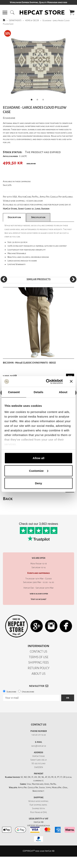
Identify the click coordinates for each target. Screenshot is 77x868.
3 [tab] (44, 101)
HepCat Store (38, 756)
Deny (39, 483)
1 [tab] (33, 101)
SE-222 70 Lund (38, 763)
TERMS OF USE (39, 657)
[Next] (73, 279)
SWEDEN (39, 767)
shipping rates (40, 805)
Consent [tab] (14, 392)
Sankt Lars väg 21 (39, 760)
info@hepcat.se (39, 746)
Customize (39, 471)
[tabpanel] (38, 66)
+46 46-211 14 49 (39, 735)
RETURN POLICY (39, 668)
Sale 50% (7, 185)
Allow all (39, 458)
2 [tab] (38, 101)
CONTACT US (38, 652)
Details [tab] (38, 392)
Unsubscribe (28, 692)
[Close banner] (71, 381)
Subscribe (11, 692)
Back (8, 499)
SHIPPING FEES (38, 662)
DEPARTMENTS (15, 20)
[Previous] (4, 279)
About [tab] (63, 392)
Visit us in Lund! (38, 599)
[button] (5, 13)
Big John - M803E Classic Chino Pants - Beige (29, 363)
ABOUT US (38, 674)
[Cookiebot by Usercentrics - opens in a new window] (47, 381)
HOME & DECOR (32, 20)
